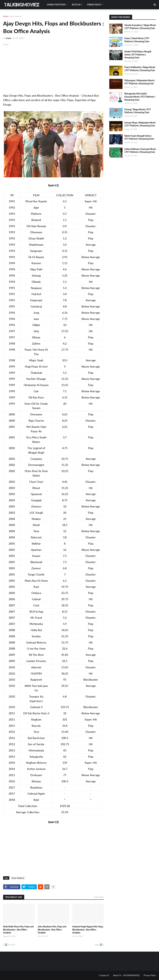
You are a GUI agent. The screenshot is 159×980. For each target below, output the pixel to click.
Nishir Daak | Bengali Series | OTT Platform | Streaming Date (139, 137)
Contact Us (104, 975)
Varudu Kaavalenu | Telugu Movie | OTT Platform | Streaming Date (140, 27)
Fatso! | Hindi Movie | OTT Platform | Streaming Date (137, 40)
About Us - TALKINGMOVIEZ (126, 975)
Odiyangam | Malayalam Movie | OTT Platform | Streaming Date (140, 82)
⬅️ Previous (10, 945)
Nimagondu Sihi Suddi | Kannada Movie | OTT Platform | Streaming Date (140, 97)
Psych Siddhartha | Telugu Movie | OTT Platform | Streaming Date (140, 69)
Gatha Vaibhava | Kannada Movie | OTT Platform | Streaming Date (140, 151)
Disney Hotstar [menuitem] (56, 5)
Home (6, 16)
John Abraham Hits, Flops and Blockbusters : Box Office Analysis (52, 930)
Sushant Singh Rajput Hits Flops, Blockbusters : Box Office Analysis (88, 930)
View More (99, 897)
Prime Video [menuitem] (94, 5)
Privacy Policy (150, 975)
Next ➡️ (99, 945)
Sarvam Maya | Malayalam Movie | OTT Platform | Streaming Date (140, 124)
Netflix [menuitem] (76, 5)
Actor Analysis (16, 16)
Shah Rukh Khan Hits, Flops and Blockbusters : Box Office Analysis (18, 930)
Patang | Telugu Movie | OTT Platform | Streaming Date (138, 111)
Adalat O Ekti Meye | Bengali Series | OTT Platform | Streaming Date (138, 55)
